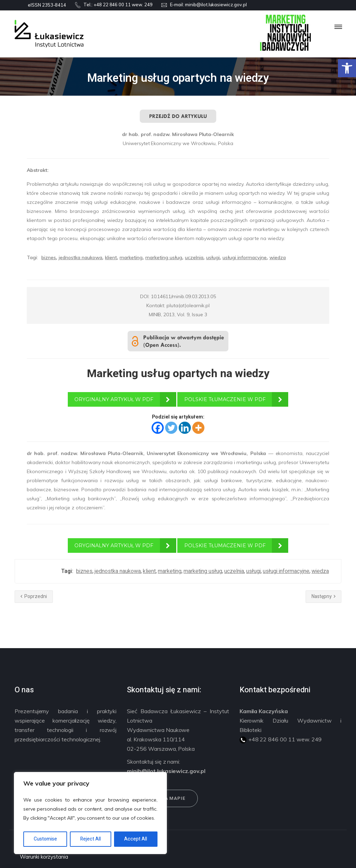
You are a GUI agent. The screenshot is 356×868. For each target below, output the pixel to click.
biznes (49, 257)
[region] (90, 813)
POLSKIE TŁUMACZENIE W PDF (225, 399)
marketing (131, 257)
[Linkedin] (185, 428)
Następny (323, 596)
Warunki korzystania (44, 857)
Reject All (91, 839)
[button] (347, 68)
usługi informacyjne (245, 257)
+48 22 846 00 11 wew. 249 (123, 5)
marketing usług (164, 257)
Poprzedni (34, 596)
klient (111, 257)
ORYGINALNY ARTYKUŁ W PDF (114, 399)
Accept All (136, 839)
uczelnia (194, 257)
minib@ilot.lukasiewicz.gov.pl (216, 5)
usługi (213, 257)
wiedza (278, 257)
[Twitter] (171, 428)
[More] (198, 428)
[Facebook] (158, 428)
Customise (45, 839)
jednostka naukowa (80, 257)
